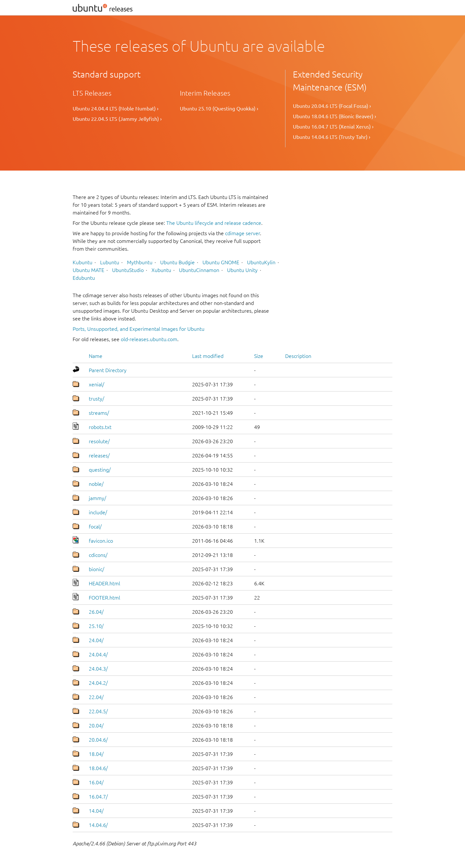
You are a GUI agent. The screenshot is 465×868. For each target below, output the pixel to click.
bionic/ (97, 569)
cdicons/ (98, 555)
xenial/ (97, 384)
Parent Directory (108, 370)
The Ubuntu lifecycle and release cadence (214, 223)
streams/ (99, 413)
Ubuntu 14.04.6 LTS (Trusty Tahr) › (332, 137)
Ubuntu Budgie (177, 262)
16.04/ (96, 782)
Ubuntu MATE (88, 270)
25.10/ (96, 626)
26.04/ (96, 612)
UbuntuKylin (261, 262)
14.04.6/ (98, 825)
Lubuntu (110, 262)
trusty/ (97, 399)
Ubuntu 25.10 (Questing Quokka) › (219, 109)
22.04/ (96, 697)
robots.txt (100, 427)
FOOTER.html (104, 598)
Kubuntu (83, 262)
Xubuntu (161, 270)
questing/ (100, 470)
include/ (98, 512)
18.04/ (96, 754)
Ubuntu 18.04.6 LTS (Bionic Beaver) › (335, 116)
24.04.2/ (98, 683)
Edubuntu (84, 278)
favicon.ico (101, 541)
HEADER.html (104, 583)
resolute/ (99, 441)
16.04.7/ (98, 797)
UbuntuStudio (128, 270)
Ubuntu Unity (242, 270)
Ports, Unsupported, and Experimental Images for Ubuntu (139, 329)
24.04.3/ (98, 669)
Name (96, 356)
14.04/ (96, 811)
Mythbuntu (140, 262)
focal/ (95, 527)
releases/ (99, 455)
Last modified (208, 356)
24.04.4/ (98, 654)
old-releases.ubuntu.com (149, 339)
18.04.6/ (98, 768)
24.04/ (96, 640)
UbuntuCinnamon (199, 270)
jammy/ (98, 498)
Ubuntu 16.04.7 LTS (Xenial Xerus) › (333, 127)
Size (259, 356)
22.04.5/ (98, 711)
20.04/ (96, 726)
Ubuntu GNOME (221, 262)
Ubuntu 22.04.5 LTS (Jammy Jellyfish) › (117, 119)
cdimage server (243, 233)
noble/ (96, 484)
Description (298, 356)
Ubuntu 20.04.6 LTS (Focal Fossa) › (332, 106)
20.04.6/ (98, 740)
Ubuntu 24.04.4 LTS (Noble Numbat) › (116, 109)
